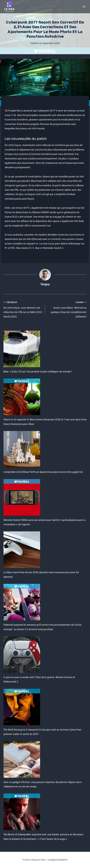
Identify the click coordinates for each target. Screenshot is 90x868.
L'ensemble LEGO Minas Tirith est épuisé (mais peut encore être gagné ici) (43, 472)
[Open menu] (84, 7)
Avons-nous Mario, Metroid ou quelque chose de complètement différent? (67, 309)
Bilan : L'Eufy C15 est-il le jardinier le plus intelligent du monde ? (38, 372)
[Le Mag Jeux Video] (9, 7)
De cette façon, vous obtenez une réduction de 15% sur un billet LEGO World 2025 (23, 309)
